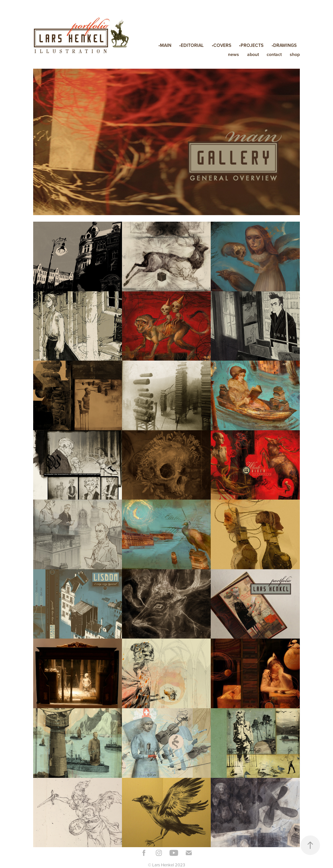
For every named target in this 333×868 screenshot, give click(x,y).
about (253, 54)
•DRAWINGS (284, 45)
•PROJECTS (251, 45)
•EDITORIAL (191, 45)
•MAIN (165, 45)
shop (295, 54)
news (233, 54)
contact (274, 54)
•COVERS (221, 45)
